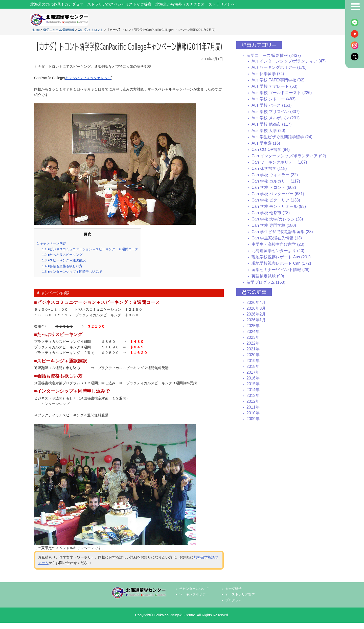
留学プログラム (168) (266, 282)
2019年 (253, 361)
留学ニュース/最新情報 (59, 30)
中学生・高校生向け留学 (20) (278, 244)
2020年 (253, 355)
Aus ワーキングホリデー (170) (279, 67)
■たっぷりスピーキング (62, 255)
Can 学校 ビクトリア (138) (276, 200)
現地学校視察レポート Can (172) (281, 263)
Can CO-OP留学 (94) (271, 150)
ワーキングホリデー (194, 594)
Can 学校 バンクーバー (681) (278, 194)
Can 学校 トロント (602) (274, 187)
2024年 (253, 332)
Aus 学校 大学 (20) (268, 131)
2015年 (253, 384)
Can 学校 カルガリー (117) (276, 181)
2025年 (253, 326)
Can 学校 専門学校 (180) (274, 225)
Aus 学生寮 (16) (266, 143)
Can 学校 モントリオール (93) (279, 206)
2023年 (253, 337)
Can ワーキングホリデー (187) (279, 162)
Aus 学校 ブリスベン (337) (276, 112)
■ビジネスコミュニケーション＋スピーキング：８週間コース (90, 249)
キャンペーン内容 (51, 243)
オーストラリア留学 (240, 594)
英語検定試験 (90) (268, 276)
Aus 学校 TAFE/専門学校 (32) (278, 80)
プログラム (233, 600)
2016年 (253, 378)
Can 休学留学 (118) (269, 169)
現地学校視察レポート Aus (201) (281, 257)
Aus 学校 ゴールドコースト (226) (282, 93)
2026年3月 (256, 308)
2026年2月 (256, 314)
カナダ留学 (233, 589)
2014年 (253, 390)
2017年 (253, 372)
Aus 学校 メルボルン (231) (276, 118)
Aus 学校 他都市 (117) (271, 124)
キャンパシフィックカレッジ (88, 78)
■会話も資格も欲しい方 (62, 266)
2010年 (253, 413)
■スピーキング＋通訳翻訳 (64, 260)
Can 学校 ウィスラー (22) (275, 175)
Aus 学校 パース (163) (271, 105)
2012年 (253, 401)
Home (36, 30)
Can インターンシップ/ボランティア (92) (289, 156)
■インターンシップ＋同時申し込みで (72, 272)
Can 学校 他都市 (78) (271, 213)
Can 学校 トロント (91, 30)
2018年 (253, 366)
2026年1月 (256, 320)
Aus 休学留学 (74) (268, 74)
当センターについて (194, 589)
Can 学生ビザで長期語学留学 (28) (282, 232)
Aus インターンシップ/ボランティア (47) (289, 61)
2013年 (253, 396)
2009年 (253, 419)
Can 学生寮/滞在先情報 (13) (277, 238)
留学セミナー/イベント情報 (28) (280, 270)
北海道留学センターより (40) (278, 251)
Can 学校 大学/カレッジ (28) (277, 219)
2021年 (253, 349)
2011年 (253, 407)
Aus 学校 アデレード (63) (274, 86)
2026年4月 (256, 302)
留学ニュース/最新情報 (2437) (274, 55)
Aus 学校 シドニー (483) (274, 99)
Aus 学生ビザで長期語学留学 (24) (282, 137)
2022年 (253, 343)
